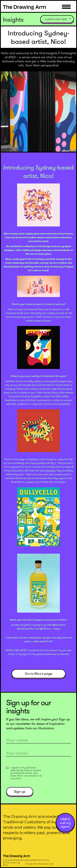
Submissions (25, 860)
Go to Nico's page (38, 674)
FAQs (15, 860)
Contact (8, 860)
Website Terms (41, 860)
